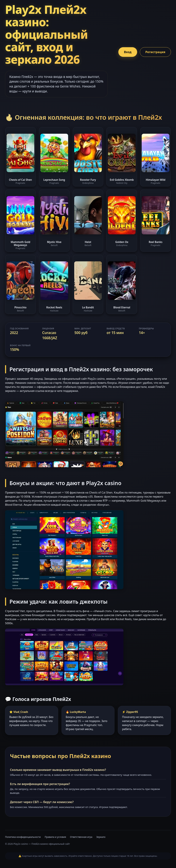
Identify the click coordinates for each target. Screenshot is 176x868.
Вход (128, 52)
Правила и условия (55, 837)
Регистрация (155, 52)
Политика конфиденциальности (23, 837)
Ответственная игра (81, 837)
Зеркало (101, 837)
